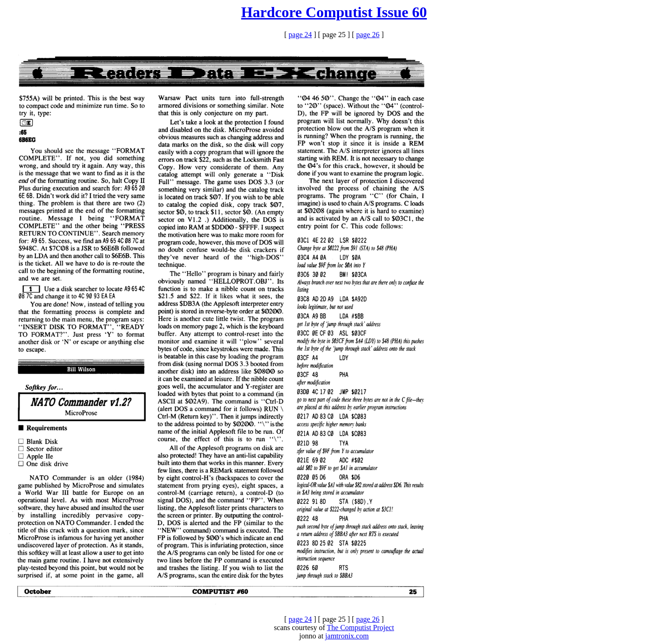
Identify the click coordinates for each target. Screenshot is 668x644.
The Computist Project (361, 628)
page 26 (368, 35)
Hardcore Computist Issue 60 (334, 12)
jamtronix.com (347, 636)
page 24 (300, 35)
